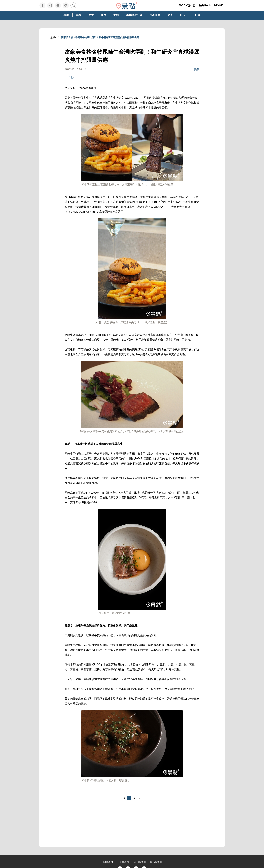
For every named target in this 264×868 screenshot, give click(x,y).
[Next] (140, 798)
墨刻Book (205, 5)
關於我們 (108, 862)
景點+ (53, 37)
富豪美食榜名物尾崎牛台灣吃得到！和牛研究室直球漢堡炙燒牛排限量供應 (100, 37)
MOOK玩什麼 (187, 5)
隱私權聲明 (156, 862)
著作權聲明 (140, 862)
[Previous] (124, 798)
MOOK (219, 5)
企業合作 (124, 862)
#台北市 (71, 77)
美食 (197, 69)
